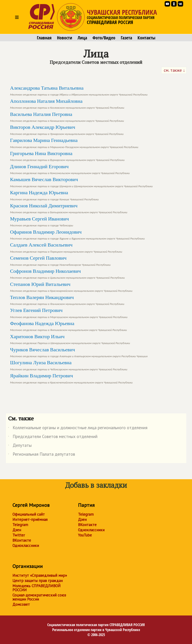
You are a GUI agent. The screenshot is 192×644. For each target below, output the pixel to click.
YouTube (85, 535)
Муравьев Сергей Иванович (42, 221)
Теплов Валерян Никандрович (67, 300)
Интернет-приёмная (30, 520)
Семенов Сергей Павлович (60, 261)
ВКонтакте (22, 540)
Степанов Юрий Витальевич (71, 287)
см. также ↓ (174, 70)
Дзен (17, 530)
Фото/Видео (104, 38)
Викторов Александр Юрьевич (67, 130)
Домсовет (21, 604)
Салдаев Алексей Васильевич (66, 248)
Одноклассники (26, 546)
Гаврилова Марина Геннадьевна (74, 143)
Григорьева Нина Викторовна (67, 156)
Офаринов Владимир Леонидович (77, 235)
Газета (126, 38)
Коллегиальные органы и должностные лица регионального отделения (78, 429)
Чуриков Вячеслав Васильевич (79, 352)
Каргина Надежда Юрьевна (55, 195)
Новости (65, 38)
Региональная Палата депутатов (42, 455)
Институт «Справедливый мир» (40, 575)
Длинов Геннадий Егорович (70, 169)
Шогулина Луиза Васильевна (69, 365)
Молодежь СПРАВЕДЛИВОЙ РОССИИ (37, 588)
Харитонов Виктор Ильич (70, 339)
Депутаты (20, 446)
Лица (82, 38)
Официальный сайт (29, 514)
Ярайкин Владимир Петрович (71, 378)
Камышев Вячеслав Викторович (81, 182)
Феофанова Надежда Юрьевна (69, 326)
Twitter (19, 535)
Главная (44, 38)
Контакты (146, 38)
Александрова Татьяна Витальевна (79, 91)
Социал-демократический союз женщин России (39, 597)
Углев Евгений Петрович (69, 313)
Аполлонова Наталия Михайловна (67, 104)
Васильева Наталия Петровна (67, 117)
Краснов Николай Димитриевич (69, 208)
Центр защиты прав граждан (38, 581)
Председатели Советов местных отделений (53, 437)
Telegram (20, 525)
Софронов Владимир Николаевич (68, 274)
